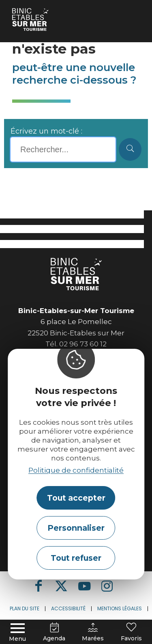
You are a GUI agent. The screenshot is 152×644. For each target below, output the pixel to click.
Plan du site (25, 608)
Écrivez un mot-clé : (46, 131)
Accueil (23, 11)
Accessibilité (68, 608)
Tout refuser (76, 558)
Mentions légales (120, 608)
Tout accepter (76, 498)
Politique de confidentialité (76, 470)
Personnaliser (76, 528)
